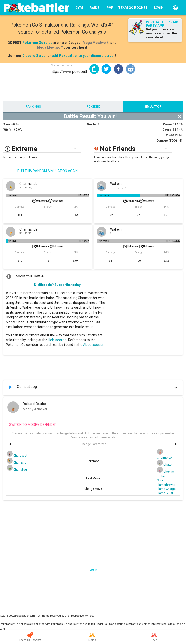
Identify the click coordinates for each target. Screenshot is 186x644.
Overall (167, 130)
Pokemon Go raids (37, 43)
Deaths (92, 124)
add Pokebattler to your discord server (83, 56)
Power (168, 124)
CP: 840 (12, 196)
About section (94, 345)
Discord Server (35, 56)
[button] (106, 69)
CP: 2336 (104, 196)
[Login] (158, 7)
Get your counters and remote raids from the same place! (161, 33)
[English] (175, 8)
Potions (169, 135)
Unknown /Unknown (48, 201)
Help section (57, 340)
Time (7, 124)
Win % (8, 130)
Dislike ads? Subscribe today (57, 285)
